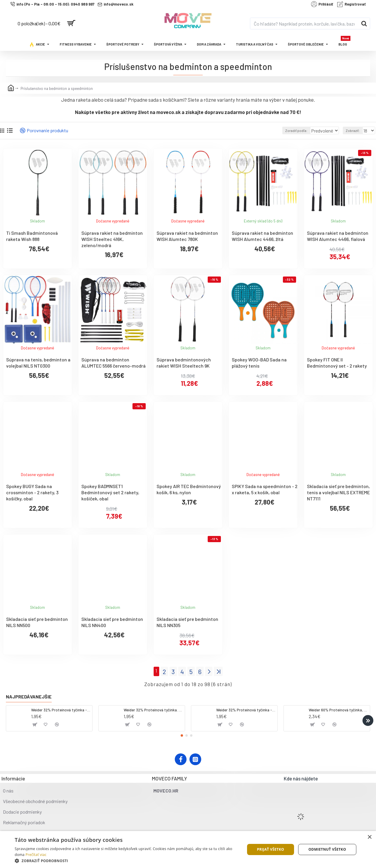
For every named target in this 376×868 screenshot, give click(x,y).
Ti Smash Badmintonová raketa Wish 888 (32, 236)
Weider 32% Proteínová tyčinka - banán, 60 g (246, 708)
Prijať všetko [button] (271, 849)
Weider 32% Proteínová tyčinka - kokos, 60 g (61, 708)
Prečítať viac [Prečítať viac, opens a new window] (36, 855)
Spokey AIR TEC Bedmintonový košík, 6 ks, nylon (189, 489)
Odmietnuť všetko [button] (327, 849)
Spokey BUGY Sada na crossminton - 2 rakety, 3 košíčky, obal (32, 492)
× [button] (369, 837)
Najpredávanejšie (29, 695)
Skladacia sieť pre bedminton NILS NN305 (187, 622)
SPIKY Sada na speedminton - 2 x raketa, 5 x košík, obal (265, 489)
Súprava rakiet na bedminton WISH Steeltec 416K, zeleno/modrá (112, 239)
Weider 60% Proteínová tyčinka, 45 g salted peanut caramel (338, 708)
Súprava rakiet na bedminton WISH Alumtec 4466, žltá (262, 236)
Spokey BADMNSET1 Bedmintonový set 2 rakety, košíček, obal (110, 492)
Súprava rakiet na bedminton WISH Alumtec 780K (187, 236)
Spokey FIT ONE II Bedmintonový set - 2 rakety (337, 363)
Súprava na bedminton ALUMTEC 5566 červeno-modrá (114, 363)
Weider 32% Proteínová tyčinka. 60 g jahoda (153, 708)
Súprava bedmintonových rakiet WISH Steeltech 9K (184, 363)
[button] (368, 719)
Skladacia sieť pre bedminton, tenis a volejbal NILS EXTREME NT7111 (338, 492)
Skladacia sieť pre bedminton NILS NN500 (37, 622)
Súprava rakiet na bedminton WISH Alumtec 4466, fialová (338, 236)
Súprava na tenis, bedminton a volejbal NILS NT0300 (38, 363)
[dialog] (188, 849)
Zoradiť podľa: (288, 130)
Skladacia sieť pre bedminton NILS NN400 (112, 622)
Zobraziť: (354, 130)
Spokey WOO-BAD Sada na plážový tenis (259, 363)
